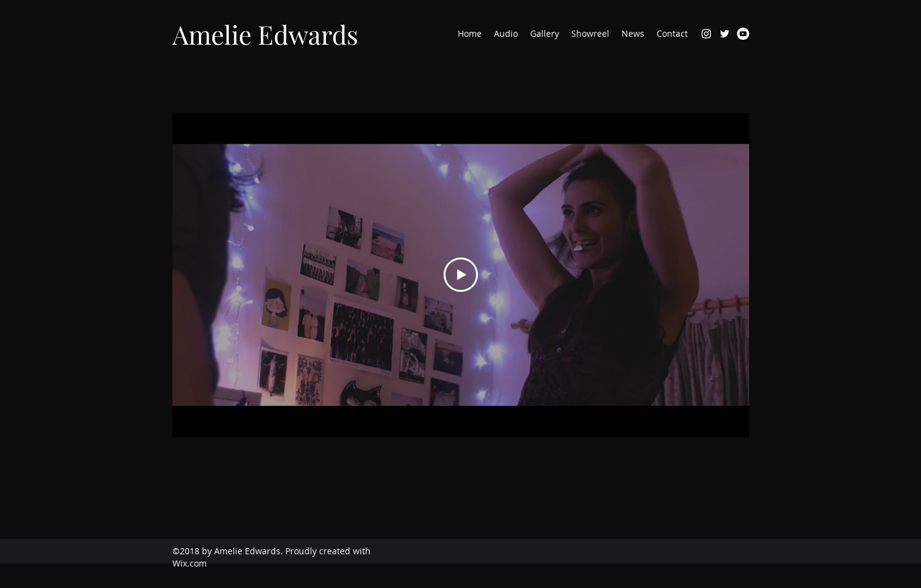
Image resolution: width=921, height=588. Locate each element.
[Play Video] (461, 275)
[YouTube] (743, 34)
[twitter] (725, 34)
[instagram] (706, 34)
